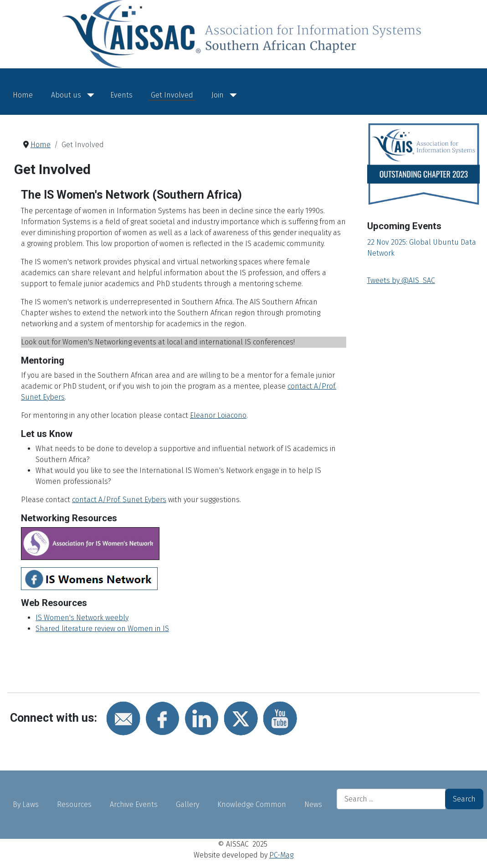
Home (23, 95)
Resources (74, 804)
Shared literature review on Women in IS (102, 629)
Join (218, 95)
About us (66, 95)
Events (121, 95)
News (313, 804)
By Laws (26, 804)
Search (464, 799)
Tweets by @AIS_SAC (401, 280)
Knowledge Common (252, 804)
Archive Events (134, 804)
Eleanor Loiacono (218, 415)
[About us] (89, 95)
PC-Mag (281, 855)
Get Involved (172, 95)
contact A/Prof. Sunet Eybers (119, 500)
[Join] (231, 95)
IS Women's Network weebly (82, 618)
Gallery (187, 804)
